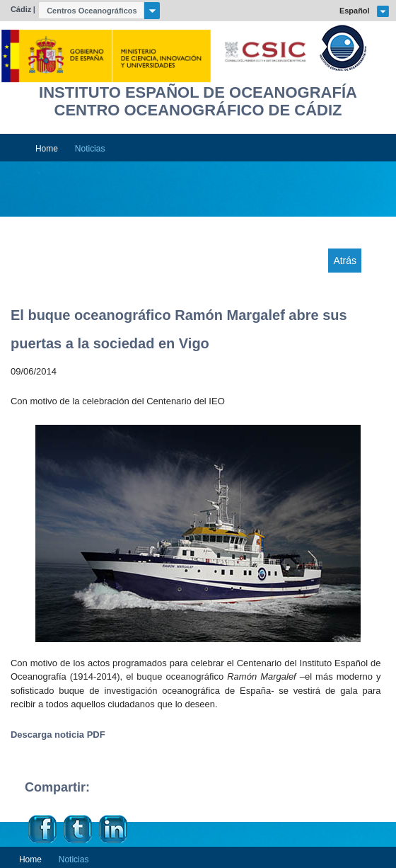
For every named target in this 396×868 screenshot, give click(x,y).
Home (47, 149)
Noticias (90, 149)
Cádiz (21, 9)
